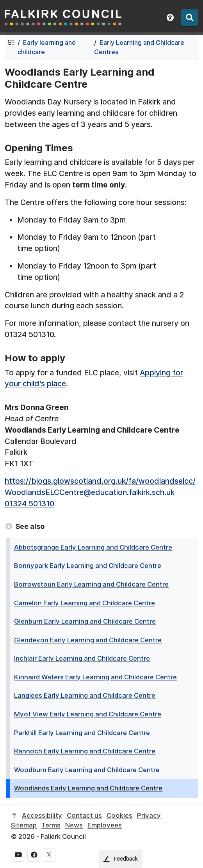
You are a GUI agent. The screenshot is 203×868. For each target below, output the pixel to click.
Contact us (84, 815)
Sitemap (24, 825)
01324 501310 (29, 504)
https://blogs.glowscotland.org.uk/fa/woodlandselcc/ (100, 481)
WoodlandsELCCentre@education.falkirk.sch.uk (90, 492)
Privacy (149, 815)
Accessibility (42, 815)
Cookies (119, 815)
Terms (51, 825)
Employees (105, 825)
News (74, 825)
